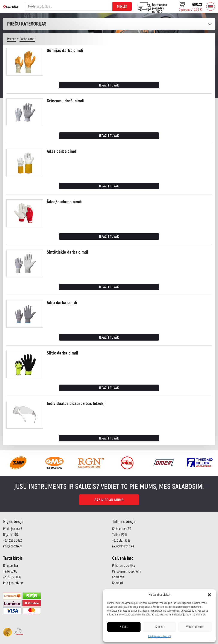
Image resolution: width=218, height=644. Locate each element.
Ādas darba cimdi (62, 151)
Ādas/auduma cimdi (65, 202)
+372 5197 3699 (121, 541)
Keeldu (159, 627)
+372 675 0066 (12, 577)
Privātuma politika (124, 566)
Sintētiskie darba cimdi (67, 252)
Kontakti (117, 583)
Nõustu (124, 627)
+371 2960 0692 (12, 541)
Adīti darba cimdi (62, 303)
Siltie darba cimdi (62, 353)
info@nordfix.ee (13, 583)
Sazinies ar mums (109, 500)
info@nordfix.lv (12, 546)
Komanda (118, 577)
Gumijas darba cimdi (65, 51)
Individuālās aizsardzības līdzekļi (76, 404)
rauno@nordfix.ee (123, 546)
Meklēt (122, 7)
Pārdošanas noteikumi (160, 636)
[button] (209, 595)
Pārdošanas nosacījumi (127, 571)
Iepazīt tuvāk (109, 85)
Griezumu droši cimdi (66, 101)
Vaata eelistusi (195, 627)
